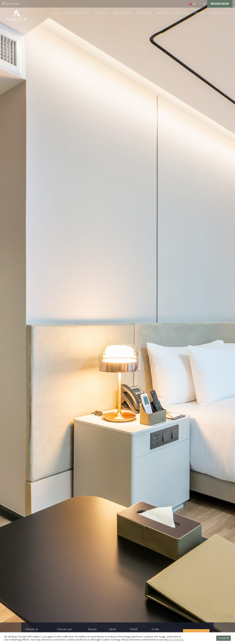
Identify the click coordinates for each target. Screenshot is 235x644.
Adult (113, 629)
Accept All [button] (224, 638)
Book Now (220, 4)
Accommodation (77, 15)
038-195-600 (12, 4)
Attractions (181, 15)
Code (155, 629)
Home (55, 15)
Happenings (144, 15)
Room (93, 629)
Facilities (101, 15)
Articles (162, 15)
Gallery (200, 15)
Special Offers (123, 15)
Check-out (65, 629)
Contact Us (219, 15)
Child (134, 629)
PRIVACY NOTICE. (174, 640)
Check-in (32, 629)
